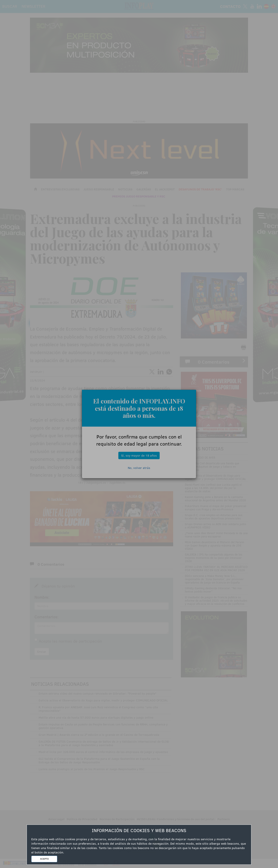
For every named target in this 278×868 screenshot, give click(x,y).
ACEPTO (44, 859)
